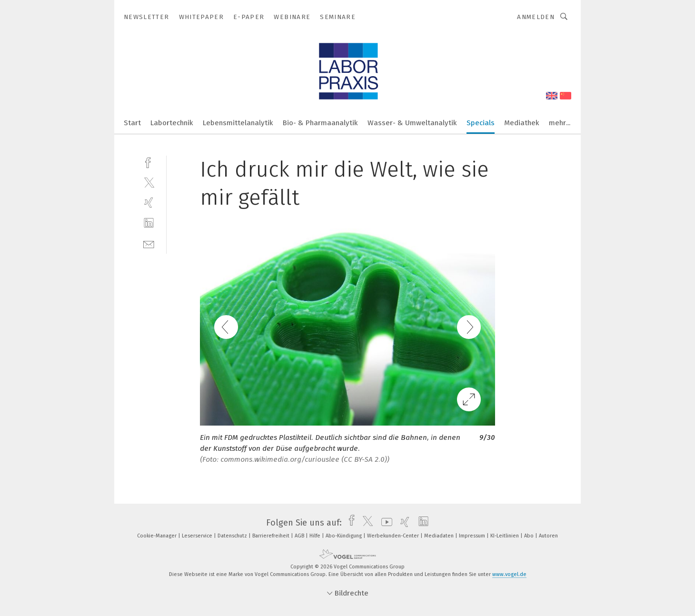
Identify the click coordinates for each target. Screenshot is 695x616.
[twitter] (149, 182)
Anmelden (536, 17)
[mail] (149, 243)
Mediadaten (440, 536)
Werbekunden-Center (394, 536)
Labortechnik (172, 123)
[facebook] (149, 162)
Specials (481, 123)
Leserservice (198, 536)
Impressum (473, 536)
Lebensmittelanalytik (238, 123)
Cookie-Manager (158, 536)
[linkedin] (149, 223)
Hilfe (316, 536)
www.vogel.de (509, 574)
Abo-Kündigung (344, 536)
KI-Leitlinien (505, 536)
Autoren (548, 536)
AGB (300, 536)
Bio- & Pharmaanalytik (320, 123)
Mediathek (522, 123)
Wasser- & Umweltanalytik (412, 123)
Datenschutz (233, 536)
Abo (530, 536)
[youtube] (384, 523)
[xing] (149, 203)
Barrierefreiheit (272, 536)
